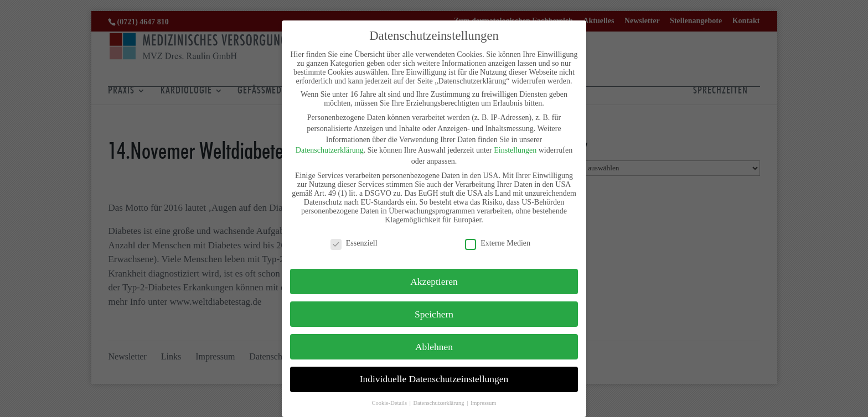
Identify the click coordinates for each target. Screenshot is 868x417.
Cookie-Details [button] (390, 403)
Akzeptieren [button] (434, 282)
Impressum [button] (484, 403)
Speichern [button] (434, 314)
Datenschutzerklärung (330, 150)
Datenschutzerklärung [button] (439, 403)
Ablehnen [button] (434, 347)
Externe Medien (498, 243)
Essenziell (354, 243)
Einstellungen (515, 150)
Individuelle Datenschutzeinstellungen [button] (434, 379)
